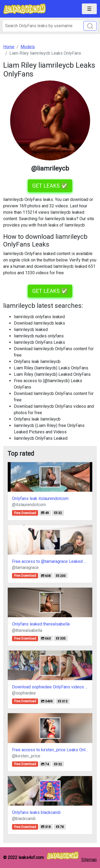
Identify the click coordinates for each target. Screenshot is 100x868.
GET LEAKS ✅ (50, 186)
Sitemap (89, 860)
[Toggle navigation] (89, 9)
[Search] (50, 26)
